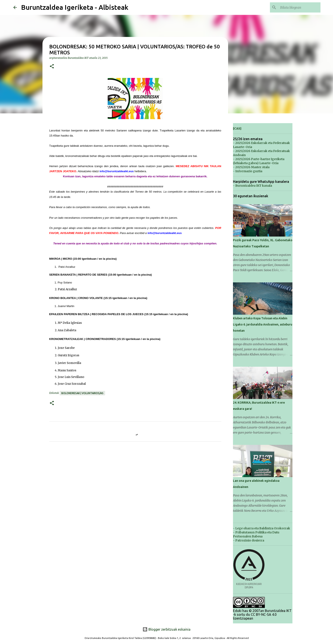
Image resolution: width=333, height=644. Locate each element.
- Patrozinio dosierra (249, 540)
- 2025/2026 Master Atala (251, 167)
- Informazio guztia (248, 171)
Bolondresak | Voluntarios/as (82, 393)
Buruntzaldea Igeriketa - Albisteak (75, 7)
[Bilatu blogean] (298, 7)
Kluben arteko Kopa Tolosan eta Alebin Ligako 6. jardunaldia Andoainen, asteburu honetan (263, 324)
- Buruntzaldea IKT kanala (253, 186)
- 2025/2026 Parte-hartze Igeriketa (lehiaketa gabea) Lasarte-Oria (259, 161)
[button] (52, 67)
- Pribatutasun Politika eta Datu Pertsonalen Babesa (256, 534)
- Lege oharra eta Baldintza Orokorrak (262, 528)
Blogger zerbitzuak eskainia (166, 629)
